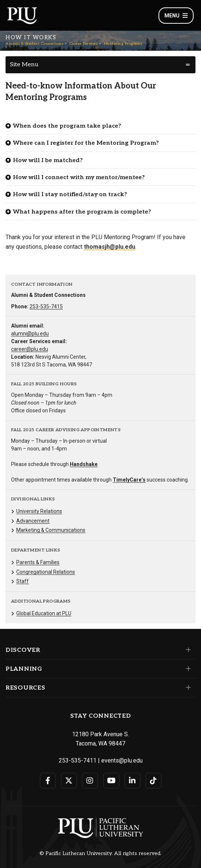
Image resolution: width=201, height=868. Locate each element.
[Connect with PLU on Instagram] (90, 781)
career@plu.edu (30, 349)
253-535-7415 (46, 306)
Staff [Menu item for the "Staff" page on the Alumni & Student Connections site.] (23, 581)
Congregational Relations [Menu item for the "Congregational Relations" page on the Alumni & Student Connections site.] (46, 572)
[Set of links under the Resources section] (187, 688)
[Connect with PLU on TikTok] (154, 781)
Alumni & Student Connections (34, 44)
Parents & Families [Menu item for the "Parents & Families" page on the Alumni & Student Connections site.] (38, 562)
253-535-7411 (78, 760)
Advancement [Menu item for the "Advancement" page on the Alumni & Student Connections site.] (33, 521)
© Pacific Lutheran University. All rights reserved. (100, 854)
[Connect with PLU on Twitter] (69, 781)
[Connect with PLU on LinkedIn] (132, 781)
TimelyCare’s (129, 480)
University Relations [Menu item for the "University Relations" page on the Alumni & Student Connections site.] (39, 511)
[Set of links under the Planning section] (187, 669)
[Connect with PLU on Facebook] (48, 781)
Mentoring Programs (123, 44)
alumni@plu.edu (30, 334)
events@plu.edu (122, 760)
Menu (176, 16)
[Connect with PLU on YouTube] (111, 781)
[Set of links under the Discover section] (187, 650)
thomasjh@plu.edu (110, 247)
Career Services (84, 44)
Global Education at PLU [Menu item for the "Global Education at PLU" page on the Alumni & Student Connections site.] (44, 613)
